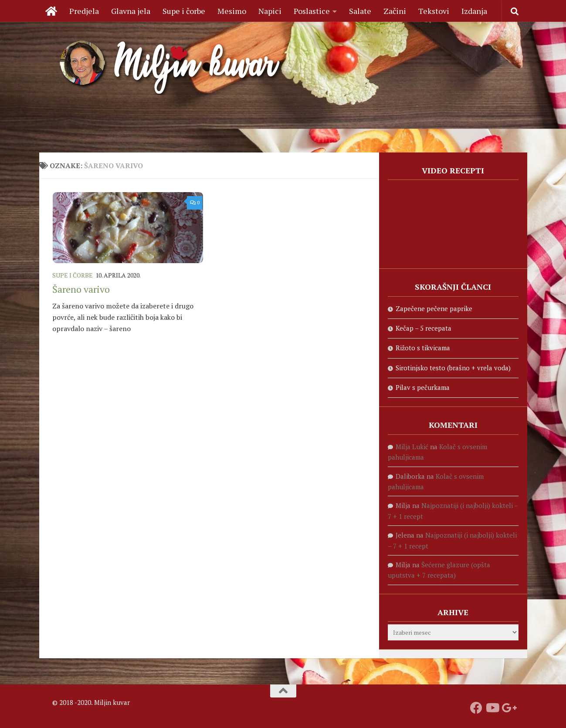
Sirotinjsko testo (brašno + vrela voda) (453, 368)
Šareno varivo (81, 289)
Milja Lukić (412, 447)
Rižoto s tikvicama (423, 348)
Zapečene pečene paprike (434, 308)
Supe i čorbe (184, 11)
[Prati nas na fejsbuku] (476, 708)
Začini (395, 11)
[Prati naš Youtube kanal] (492, 708)
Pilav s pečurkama (423, 387)
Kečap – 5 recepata (424, 328)
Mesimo (232, 11)
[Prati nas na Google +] (508, 708)
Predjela (84, 11)
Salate (360, 11)
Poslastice (312, 11)
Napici (270, 11)
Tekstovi (434, 11)
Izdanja (474, 11)
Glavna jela (131, 11)
